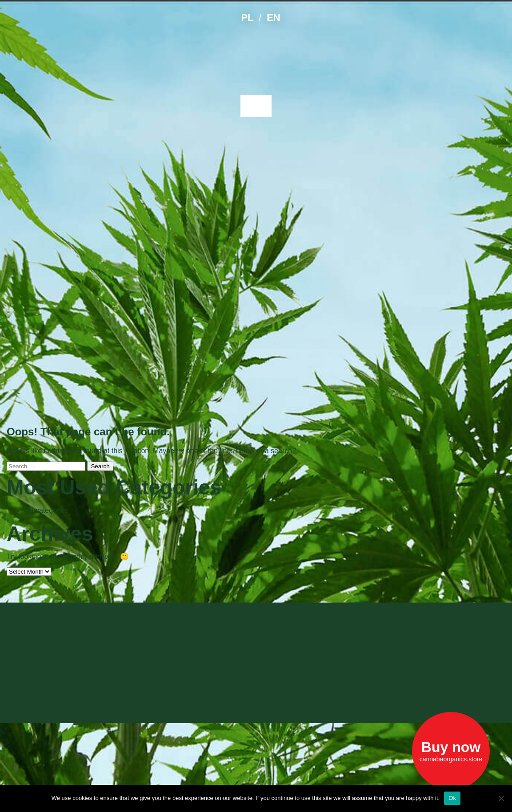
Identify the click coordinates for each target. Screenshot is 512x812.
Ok (452, 798)
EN (273, 18)
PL (247, 18)
